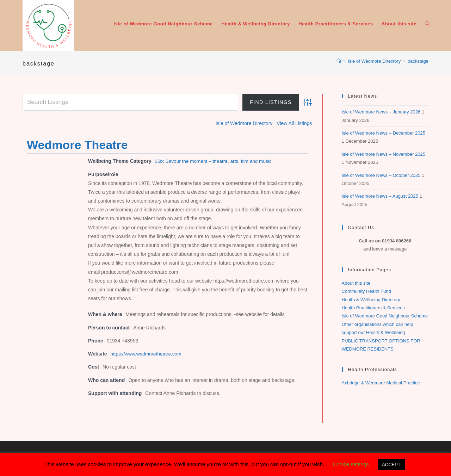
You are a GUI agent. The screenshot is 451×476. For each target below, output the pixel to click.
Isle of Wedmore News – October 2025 (381, 175)
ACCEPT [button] (391, 465)
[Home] (339, 61)
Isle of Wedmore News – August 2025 (380, 196)
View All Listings (294, 123)
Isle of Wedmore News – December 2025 (384, 133)
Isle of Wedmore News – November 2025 (384, 154)
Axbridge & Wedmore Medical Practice (381, 383)
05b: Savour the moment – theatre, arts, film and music (215, 161)
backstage (418, 61)
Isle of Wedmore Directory (244, 123)
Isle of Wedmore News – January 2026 (381, 112)
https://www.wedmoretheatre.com (147, 353)
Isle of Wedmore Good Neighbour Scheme (385, 316)
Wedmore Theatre (77, 144)
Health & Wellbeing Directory (371, 300)
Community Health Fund (366, 291)
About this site (356, 283)
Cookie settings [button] (351, 464)
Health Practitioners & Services (373, 308)
